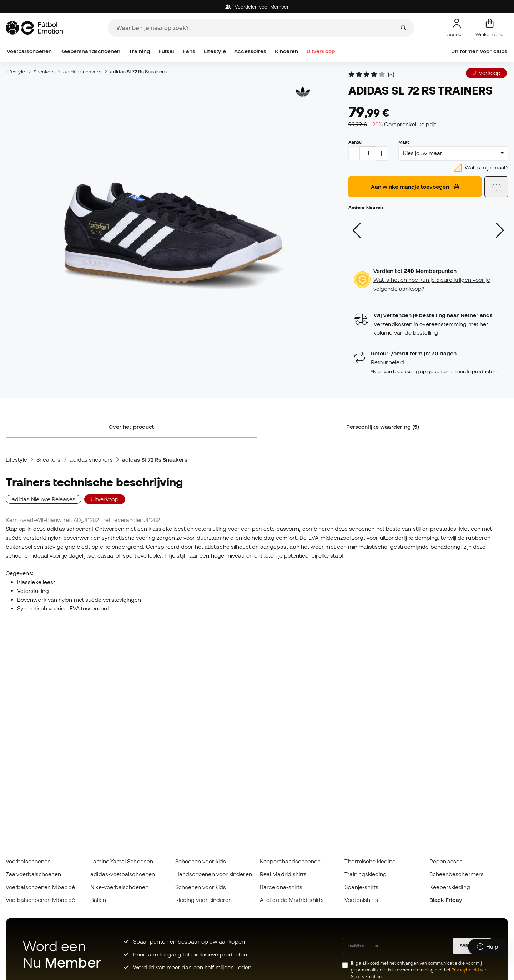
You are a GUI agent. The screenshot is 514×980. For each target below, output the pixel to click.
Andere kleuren (366, 207)
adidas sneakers (82, 72)
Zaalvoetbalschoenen (33, 874)
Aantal (355, 142)
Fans (189, 51)
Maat (404, 142)
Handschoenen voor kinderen (214, 874)
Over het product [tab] (131, 427)
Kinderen (287, 51)
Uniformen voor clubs (479, 51)
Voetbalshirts (361, 900)
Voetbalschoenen (29, 51)
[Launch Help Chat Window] (487, 947)
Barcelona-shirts (281, 887)
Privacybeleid (465, 970)
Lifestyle (215, 51)
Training (140, 51)
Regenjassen (446, 861)
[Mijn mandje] (490, 28)
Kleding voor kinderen (204, 900)
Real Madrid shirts (283, 874)
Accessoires (250, 51)
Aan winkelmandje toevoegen (415, 187)
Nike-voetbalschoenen (119, 887)
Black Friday (446, 900)
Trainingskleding (366, 874)
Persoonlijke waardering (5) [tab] (383, 427)
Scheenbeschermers (457, 874)
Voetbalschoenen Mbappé (40, 887)
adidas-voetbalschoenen (123, 874)
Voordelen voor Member (257, 7)
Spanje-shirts (361, 887)
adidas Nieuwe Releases (44, 499)
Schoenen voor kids (201, 861)
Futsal (166, 51)
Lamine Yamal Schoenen (122, 861)
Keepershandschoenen (90, 51)
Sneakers (44, 72)
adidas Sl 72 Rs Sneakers (138, 72)
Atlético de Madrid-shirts (292, 900)
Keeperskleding (450, 887)
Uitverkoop (321, 51)
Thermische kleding (370, 861)
